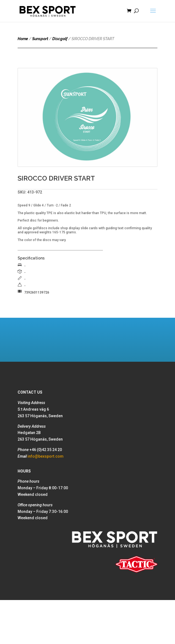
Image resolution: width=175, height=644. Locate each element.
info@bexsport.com (46, 456)
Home (23, 39)
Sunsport (40, 39)
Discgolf (60, 39)
